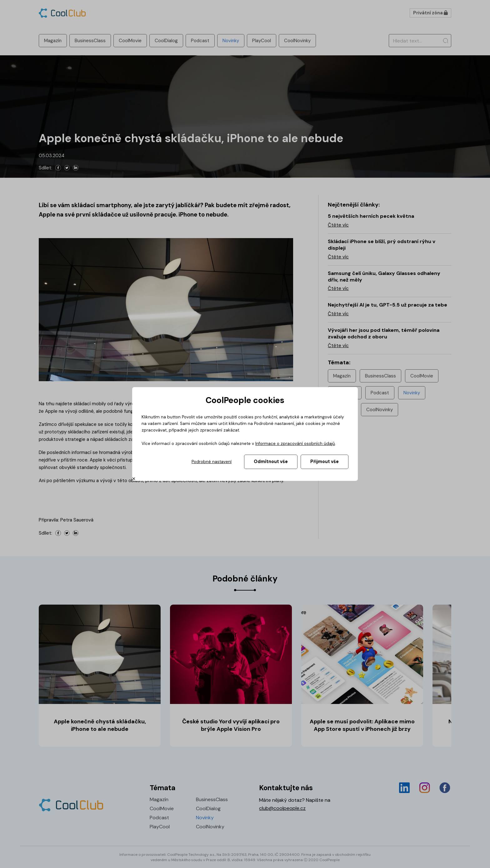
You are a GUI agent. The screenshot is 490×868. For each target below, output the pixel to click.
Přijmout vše (325, 461)
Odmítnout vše (271, 461)
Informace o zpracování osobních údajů (295, 444)
